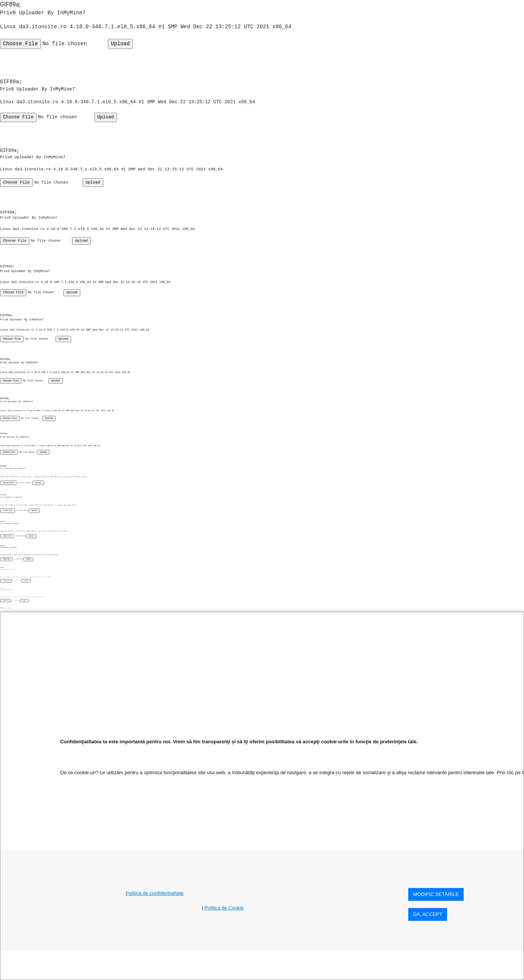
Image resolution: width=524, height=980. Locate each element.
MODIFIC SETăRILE (436, 894)
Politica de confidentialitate (155, 893)
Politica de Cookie (224, 908)
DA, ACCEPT (428, 914)
